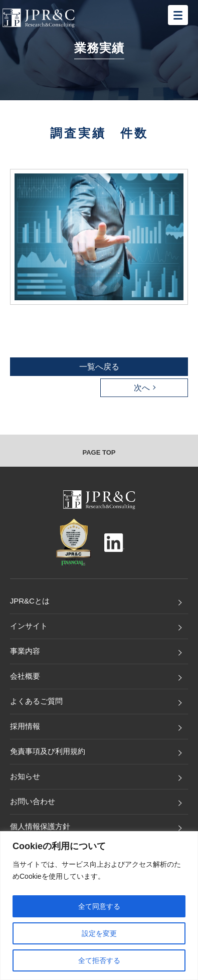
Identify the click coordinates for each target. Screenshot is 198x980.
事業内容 (25, 651)
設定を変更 (99, 933)
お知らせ (25, 776)
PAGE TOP (99, 452)
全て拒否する (99, 960)
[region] (99, 906)
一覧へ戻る (99, 367)
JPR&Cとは (30, 601)
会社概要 (25, 676)
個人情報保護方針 (40, 826)
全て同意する (99, 906)
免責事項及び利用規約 (48, 751)
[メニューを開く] (178, 15)
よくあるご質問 (36, 701)
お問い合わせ (33, 801)
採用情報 (25, 726)
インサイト (29, 626)
